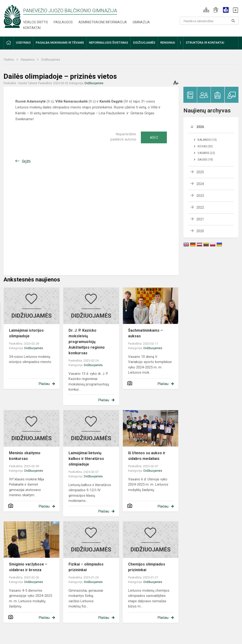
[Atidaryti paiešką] (233, 21)
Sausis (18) (205, 160)
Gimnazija (141, 22)
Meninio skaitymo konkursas (25, 456)
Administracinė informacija (103, 22)
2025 (200, 172)
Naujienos (28, 60)
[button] (206, 10)
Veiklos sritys (36, 22)
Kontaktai (32, 28)
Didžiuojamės (51, 60)
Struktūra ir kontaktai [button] (205, 43)
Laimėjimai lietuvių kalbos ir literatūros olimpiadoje (86, 459)
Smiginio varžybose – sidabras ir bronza (28, 567)
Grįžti (26, 161)
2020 (200, 231)
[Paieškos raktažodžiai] (209, 21)
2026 (200, 127)
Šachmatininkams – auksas (145, 333)
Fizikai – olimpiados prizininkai (86, 567)
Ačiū (154, 137)
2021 (200, 219)
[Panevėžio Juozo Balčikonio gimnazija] (12, 16)
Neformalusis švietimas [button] (108, 43)
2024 (200, 184)
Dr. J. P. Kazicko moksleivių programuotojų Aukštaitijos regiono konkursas (87, 342)
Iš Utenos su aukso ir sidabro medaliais (147, 456)
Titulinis (9, 60)
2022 (200, 207)
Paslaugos (63, 22)
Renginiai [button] (168, 43)
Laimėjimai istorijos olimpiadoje (26, 333)
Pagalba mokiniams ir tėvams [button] (60, 43)
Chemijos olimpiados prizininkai (147, 567)
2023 (200, 196)
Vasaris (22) (206, 153)
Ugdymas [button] (23, 43)
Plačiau (44, 384)
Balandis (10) (207, 140)
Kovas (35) (205, 146)
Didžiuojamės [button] (144, 43)
